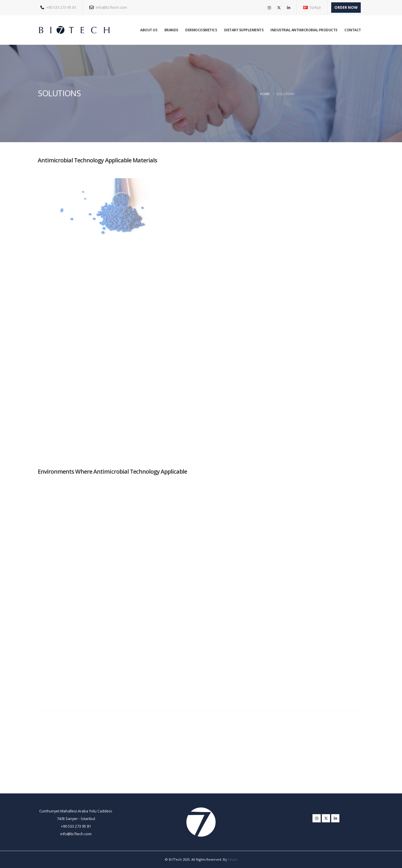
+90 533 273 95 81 (58, 7)
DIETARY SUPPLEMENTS (244, 30)
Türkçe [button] (312, 7)
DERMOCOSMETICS (201, 30)
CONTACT (353, 30)
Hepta (233, 859)
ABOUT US (149, 30)
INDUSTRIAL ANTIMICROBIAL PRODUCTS (304, 30)
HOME (265, 94)
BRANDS (171, 30)
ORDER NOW (346, 7)
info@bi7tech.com (108, 7)
